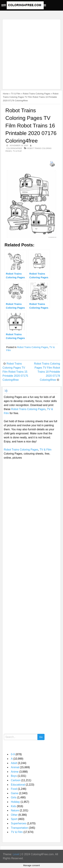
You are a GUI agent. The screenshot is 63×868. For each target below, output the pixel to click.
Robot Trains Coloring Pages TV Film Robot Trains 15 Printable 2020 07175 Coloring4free (15, 372)
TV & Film (16, 94)
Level (16, 854)
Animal (15, 767)
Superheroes (19, 823)
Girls (14, 797)
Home (6, 94)
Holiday (15, 802)
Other (14, 815)
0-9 (13, 754)
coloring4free (14, 148)
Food (14, 789)
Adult (14, 763)
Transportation (20, 828)
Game (15, 793)
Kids (14, 806)
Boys (14, 776)
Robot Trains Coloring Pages (37, 94)
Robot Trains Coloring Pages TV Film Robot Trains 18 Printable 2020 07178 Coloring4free (47, 372)
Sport (14, 819)
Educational (18, 785)
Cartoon (16, 780)
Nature (15, 810)
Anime (15, 772)
